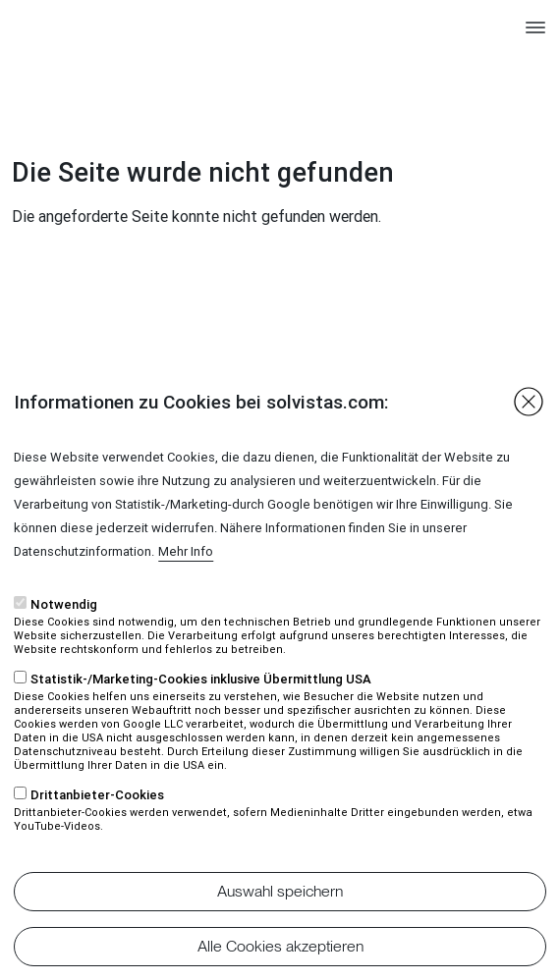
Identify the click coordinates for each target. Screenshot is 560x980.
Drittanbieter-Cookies (97, 829)
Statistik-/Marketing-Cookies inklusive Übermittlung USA (201, 713)
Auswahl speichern (280, 926)
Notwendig (64, 639)
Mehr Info (186, 586)
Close (529, 436)
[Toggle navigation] (535, 36)
